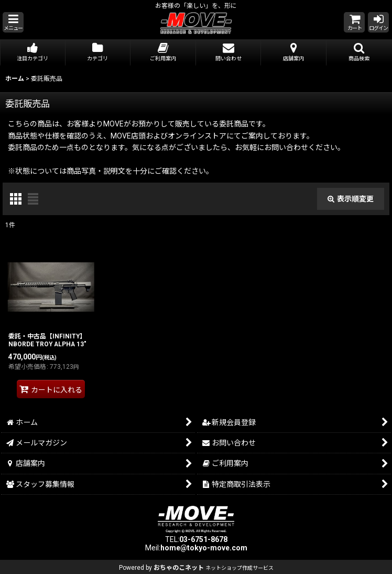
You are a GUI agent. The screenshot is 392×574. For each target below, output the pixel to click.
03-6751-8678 (203, 539)
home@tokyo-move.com (204, 548)
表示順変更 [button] (351, 199)
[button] (13, 22)
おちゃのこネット (179, 568)
